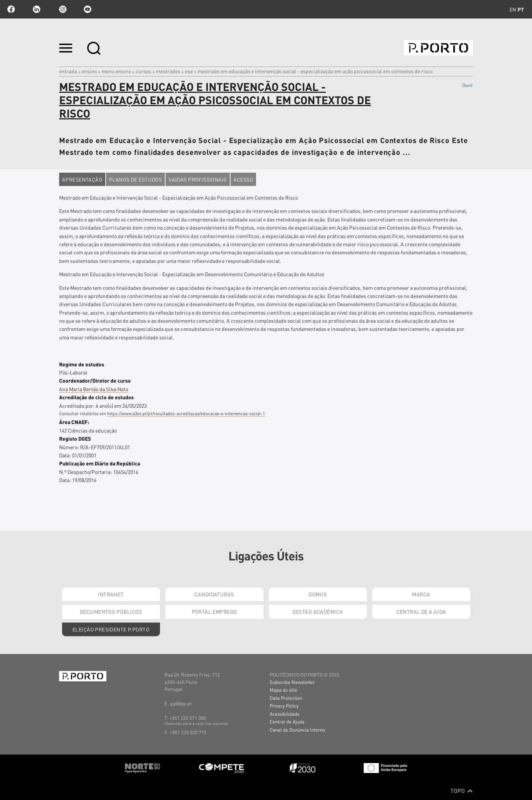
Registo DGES (75, 438)
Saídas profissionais (197, 179)
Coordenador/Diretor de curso (95, 380)
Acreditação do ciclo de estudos (96, 397)
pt (521, 9)
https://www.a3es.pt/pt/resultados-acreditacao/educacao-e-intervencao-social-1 (186, 413)
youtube (88, 9)
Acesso (243, 179)
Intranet (111, 594)
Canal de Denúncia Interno (297, 730)
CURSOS (143, 71)
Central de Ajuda (421, 611)
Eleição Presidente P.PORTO (111, 629)
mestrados (168, 71)
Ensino (89, 71)
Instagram (62, 9)
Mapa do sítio (284, 690)
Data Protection (286, 698)
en (513, 9)
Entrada (68, 71)
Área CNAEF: (74, 422)
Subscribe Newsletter (292, 682)
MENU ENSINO (116, 71)
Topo (462, 791)
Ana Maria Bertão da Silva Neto (94, 389)
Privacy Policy (284, 706)
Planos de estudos (135, 179)
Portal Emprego (214, 611)
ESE (189, 71)
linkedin (37, 9)
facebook (11, 9)
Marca (421, 594)
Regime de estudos (82, 364)
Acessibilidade (285, 714)
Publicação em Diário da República (100, 463)
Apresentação (82, 179)
